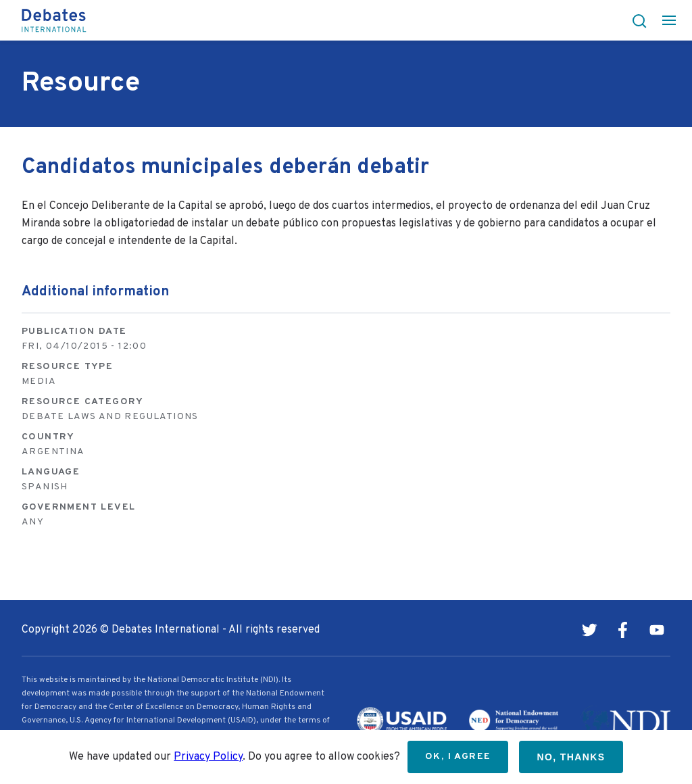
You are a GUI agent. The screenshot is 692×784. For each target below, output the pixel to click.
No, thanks (571, 757)
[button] (635, 20)
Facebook (623, 630)
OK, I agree (458, 757)
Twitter (589, 630)
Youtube (657, 630)
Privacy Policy (208, 757)
